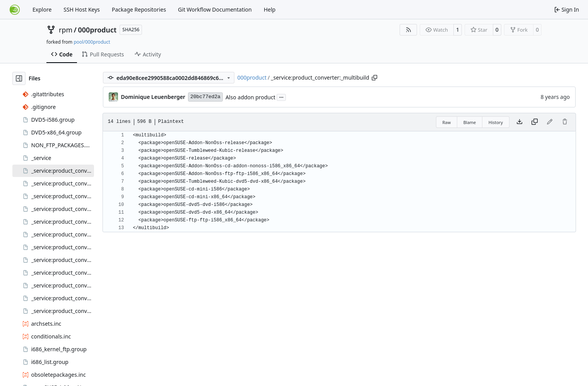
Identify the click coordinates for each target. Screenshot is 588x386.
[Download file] (520, 122)
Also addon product (250, 97)
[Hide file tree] (19, 78)
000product (97, 30)
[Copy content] (535, 122)
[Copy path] (374, 78)
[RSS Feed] (409, 30)
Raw (447, 122)
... (281, 97)
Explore (42, 9)
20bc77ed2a (205, 97)
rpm (66, 30)
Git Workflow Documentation (215, 9)
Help (270, 9)
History (496, 122)
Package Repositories (139, 9)
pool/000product (92, 42)
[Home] (15, 10)
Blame (470, 122)
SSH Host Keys (82, 9)
